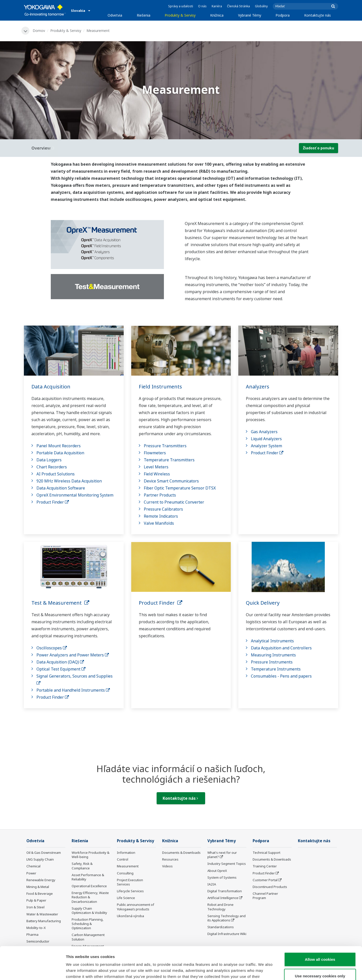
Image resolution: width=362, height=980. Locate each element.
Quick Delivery (263, 603)
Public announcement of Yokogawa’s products (135, 907)
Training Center (265, 866)
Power (31, 873)
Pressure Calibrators (163, 509)
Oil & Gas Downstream (44, 853)
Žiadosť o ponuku (319, 148)
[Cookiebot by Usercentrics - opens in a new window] (33, 970)
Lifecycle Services (130, 891)
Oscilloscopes (52, 648)
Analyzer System (266, 446)
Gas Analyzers (264, 432)
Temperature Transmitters (169, 460)
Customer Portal (265, 880)
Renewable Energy (41, 880)
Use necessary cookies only (320, 943)
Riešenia (144, 15)
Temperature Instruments (276, 669)
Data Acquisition (51, 387)
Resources (170, 859)
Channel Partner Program (265, 896)
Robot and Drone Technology (220, 907)
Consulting (125, 873)
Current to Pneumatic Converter (174, 502)
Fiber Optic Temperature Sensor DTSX (180, 488)
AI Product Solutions (56, 474)
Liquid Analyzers (266, 439)
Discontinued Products (270, 887)
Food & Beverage (40, 894)
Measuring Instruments (273, 655)
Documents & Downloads (181, 853)
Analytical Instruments (272, 641)
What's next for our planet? (222, 855)
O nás (202, 6)
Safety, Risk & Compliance (82, 866)
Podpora (283, 15)
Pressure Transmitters (165, 446)
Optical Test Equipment (61, 669)
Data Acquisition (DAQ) (60, 662)
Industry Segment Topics (227, 864)
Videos (167, 866)
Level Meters (156, 467)
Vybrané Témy (250, 15)
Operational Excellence (89, 886)
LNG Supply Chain (40, 859)
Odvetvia (115, 15)
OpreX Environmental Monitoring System (75, 495)
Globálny (261, 6)
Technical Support (266, 853)
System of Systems (222, 877)
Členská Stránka (238, 6)
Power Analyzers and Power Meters (73, 655)
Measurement (128, 866)
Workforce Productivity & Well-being (90, 855)
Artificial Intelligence (223, 898)
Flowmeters (155, 453)
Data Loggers (49, 460)
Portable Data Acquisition (60, 453)
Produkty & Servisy (180, 15)
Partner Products (160, 495)
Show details (264, 970)
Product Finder (53, 502)
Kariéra (217, 6)
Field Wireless (157, 474)
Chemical (33, 866)
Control (123, 859)
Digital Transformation (225, 891)
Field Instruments (160, 387)
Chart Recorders (52, 467)
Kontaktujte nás (318, 15)
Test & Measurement (60, 603)
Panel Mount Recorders (59, 446)
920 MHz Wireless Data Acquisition (69, 481)
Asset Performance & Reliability (88, 877)
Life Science (126, 898)
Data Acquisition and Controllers (281, 648)
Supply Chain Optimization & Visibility (89, 910)
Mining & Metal (38, 887)
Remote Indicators (161, 516)
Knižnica (217, 15)
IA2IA (212, 884)
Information (126, 853)
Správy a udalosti (181, 6)
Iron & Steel (35, 907)
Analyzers (258, 387)
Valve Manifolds (159, 523)
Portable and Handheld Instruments (73, 690)
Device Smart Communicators (171, 481)
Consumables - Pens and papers (281, 676)
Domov (39, 31)
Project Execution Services (130, 882)
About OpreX (217, 871)
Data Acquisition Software (61, 488)
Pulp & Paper (36, 900)
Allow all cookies (320, 927)
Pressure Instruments (272, 662)
